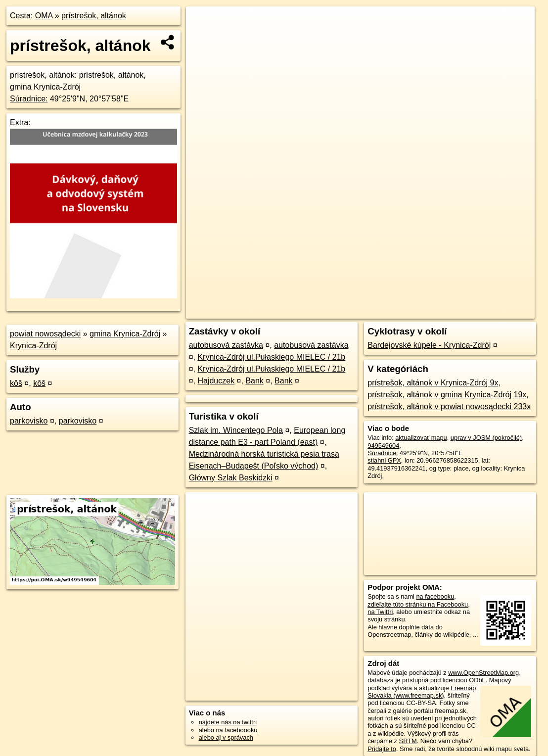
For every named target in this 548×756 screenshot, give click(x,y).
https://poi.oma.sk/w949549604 (491, 311)
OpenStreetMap (366, 311)
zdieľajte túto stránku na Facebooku (418, 604)
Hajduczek (216, 381)
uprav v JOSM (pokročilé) (486, 438)
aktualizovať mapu (421, 438)
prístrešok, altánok (94, 16)
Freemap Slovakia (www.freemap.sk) (422, 692)
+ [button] (203, 23)
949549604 (383, 446)
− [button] (203, 39)
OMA (44, 16)
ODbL (477, 680)
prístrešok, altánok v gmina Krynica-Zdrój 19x (447, 395)
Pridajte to (382, 749)
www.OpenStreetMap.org (483, 673)
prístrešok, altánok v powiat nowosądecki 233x (449, 406)
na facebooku (435, 596)
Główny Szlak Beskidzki (231, 478)
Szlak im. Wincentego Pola (236, 430)
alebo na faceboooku (228, 730)
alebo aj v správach (226, 737)
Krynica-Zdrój (33, 346)
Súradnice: (29, 99)
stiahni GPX (384, 460)
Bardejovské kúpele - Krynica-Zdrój (429, 345)
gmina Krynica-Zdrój (125, 334)
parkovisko (29, 421)
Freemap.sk (417, 311)
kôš (16, 383)
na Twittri (380, 612)
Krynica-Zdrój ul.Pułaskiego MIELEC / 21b (271, 357)
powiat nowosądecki (45, 334)
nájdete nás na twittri (228, 722)
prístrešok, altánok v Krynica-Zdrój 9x (433, 383)
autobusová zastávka (226, 345)
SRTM (408, 741)
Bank (254, 381)
